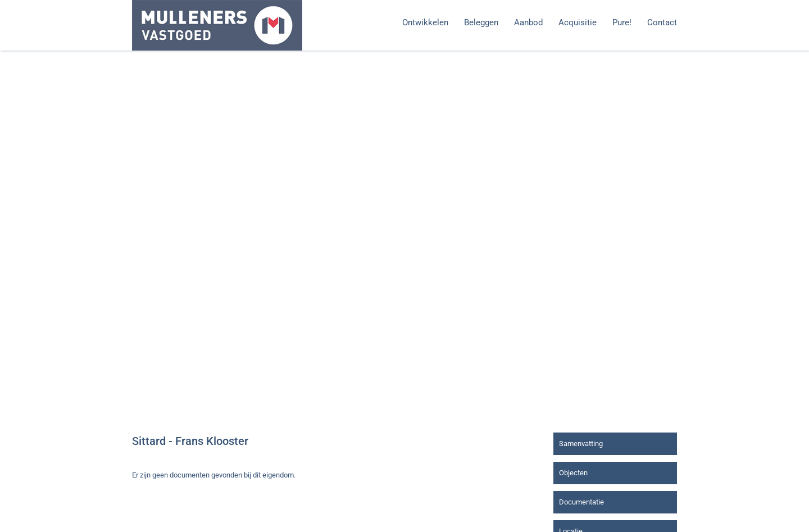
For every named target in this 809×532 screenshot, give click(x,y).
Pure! (622, 22)
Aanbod (528, 22)
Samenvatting (581, 444)
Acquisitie (578, 22)
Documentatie (581, 502)
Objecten (573, 473)
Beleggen (481, 22)
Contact (662, 22)
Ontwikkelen (425, 22)
